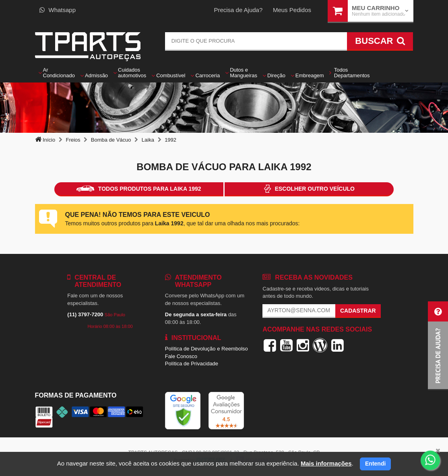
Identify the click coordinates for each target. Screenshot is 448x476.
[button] (438, 346)
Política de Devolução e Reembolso (206, 349)
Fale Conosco (181, 356)
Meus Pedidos (292, 10)
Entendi (375, 464)
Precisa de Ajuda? (238, 10)
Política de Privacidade (192, 364)
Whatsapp (58, 10)
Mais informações (326, 463)
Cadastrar (358, 311)
